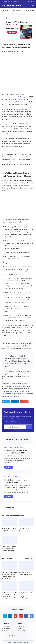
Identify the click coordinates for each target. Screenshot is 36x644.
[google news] (31, 616)
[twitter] (5, 616)
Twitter (14, 394)
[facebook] (26, 616)
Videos (27, 558)
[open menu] (33, 5)
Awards (20, 628)
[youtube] (16, 616)
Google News (6, 394)
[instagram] (21, 616)
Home (6, 11)
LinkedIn (22, 394)
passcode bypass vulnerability (12, 97)
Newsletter (18, 11)
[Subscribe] (29, 427)
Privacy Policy (22, 631)
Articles (32, 558)
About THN (5, 626)
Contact (4, 631)
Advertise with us (7, 628)
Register (9, 467)
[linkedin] (10, 616)
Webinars (30, 11)
